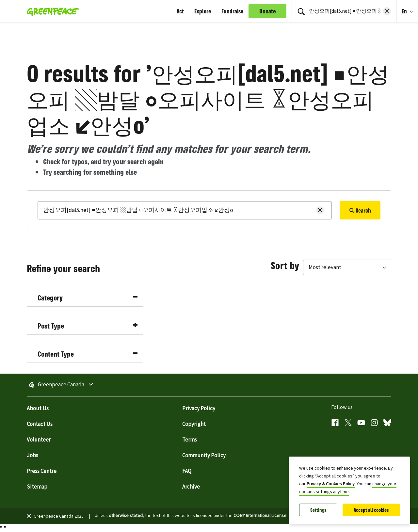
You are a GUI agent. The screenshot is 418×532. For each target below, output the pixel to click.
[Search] (185, 210)
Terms (190, 440)
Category (88, 298)
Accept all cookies (371, 510)
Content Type (88, 354)
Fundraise (232, 11)
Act (180, 11)
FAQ (187, 471)
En (405, 11)
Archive (191, 487)
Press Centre (42, 471)
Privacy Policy (199, 409)
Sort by (285, 265)
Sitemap (37, 487)
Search (360, 210)
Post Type (88, 326)
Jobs (32, 456)
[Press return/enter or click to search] (301, 11)
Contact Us (40, 424)
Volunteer (39, 440)
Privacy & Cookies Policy (331, 484)
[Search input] (344, 11)
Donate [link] (268, 11)
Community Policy (204, 456)
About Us (38, 409)
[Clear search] (387, 11)
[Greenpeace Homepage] (51, 11)
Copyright (194, 424)
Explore (203, 11)
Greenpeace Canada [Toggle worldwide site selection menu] (79, 385)
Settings (318, 510)
